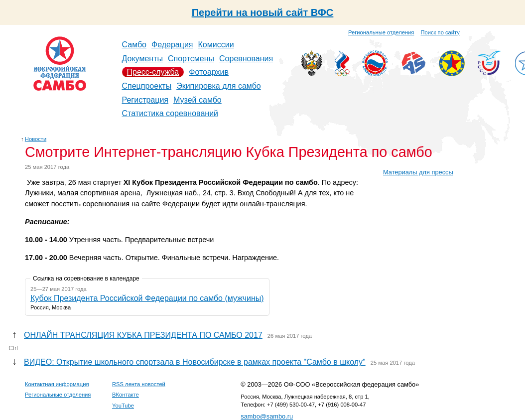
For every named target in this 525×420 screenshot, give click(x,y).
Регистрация (145, 100)
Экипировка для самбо (219, 86)
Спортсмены (191, 59)
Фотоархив (209, 72)
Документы (142, 59)
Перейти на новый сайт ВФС (263, 12)
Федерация (172, 45)
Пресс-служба (153, 72)
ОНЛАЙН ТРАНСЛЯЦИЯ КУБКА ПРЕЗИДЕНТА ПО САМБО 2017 (143, 335)
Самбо (134, 45)
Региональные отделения (381, 32)
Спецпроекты (147, 86)
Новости (36, 139)
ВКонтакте (126, 395)
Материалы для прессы (418, 172)
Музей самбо (197, 100)
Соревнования (246, 59)
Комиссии (216, 45)
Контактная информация (57, 384)
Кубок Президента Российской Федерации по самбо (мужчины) (147, 298)
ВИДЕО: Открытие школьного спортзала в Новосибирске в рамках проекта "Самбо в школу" (195, 362)
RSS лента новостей (139, 384)
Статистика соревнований (170, 113)
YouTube (123, 406)
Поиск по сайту (440, 32)
